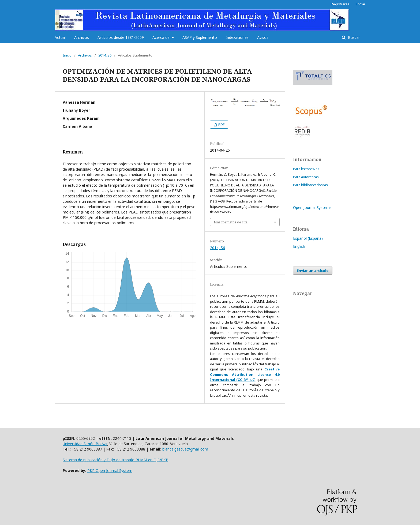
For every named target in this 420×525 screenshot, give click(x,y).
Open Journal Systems (312, 207)
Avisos (263, 37)
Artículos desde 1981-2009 (121, 37)
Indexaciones (237, 37)
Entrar (361, 4)
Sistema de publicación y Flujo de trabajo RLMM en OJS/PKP (115, 460)
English (299, 246)
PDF (221, 125)
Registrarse (340, 4)
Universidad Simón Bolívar (85, 444)
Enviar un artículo (313, 271)
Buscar (353, 37)
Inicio (67, 55)
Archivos (82, 37)
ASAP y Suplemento (200, 37)
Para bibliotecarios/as (310, 185)
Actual (60, 37)
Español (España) (308, 238)
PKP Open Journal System (110, 470)
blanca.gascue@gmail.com (185, 449)
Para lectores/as (306, 169)
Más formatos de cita (231, 222)
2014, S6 (105, 55)
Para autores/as (306, 177)
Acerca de (162, 37)
